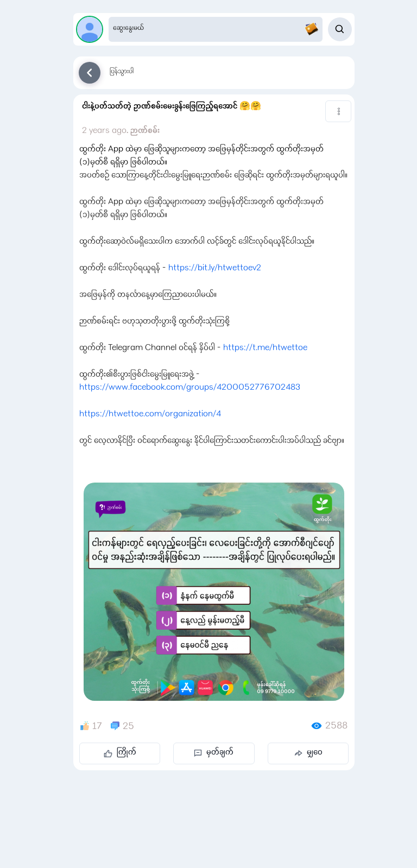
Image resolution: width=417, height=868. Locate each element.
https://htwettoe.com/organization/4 (150, 415)
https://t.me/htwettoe (265, 349)
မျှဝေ (308, 753)
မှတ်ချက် (214, 753)
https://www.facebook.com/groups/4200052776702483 (190, 388)
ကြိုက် (120, 753)
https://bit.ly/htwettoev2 (215, 269)
